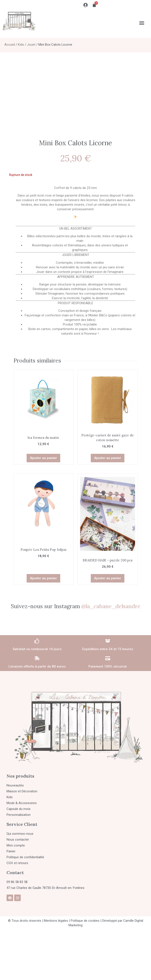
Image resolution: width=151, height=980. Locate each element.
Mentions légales (56, 921)
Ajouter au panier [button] (43, 458)
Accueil (10, 45)
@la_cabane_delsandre (111, 606)
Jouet (31, 45)
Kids (21, 45)
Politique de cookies (85, 921)
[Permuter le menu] (142, 23)
